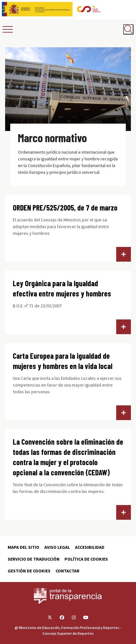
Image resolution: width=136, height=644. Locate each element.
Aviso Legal (57, 547)
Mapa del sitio (23, 547)
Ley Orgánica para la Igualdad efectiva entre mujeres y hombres (62, 288)
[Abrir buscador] (128, 29)
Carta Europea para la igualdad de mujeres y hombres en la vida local (63, 361)
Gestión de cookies (29, 571)
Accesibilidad (90, 547)
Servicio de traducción (34, 559)
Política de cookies (86, 559)
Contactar (68, 571)
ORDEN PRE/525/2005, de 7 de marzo (65, 207)
